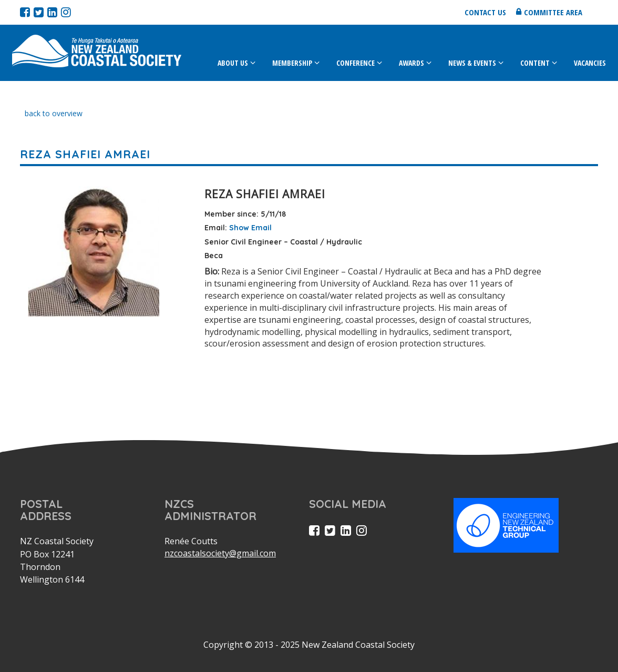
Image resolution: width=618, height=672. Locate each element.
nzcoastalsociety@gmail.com (220, 553)
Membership (292, 63)
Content (535, 63)
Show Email (250, 228)
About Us (233, 63)
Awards (411, 63)
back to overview (54, 113)
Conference (356, 63)
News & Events (472, 63)
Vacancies (590, 63)
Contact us (485, 12)
